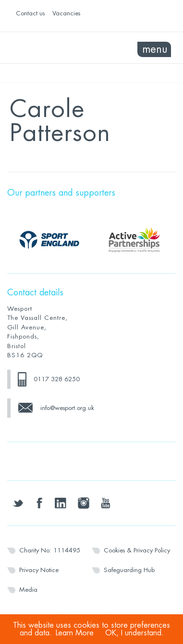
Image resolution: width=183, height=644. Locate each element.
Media (28, 590)
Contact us (30, 13)
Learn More (75, 633)
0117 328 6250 (57, 379)
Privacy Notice (39, 570)
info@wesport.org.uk (67, 408)
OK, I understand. (134, 633)
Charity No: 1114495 (50, 550)
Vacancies (66, 13)
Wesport (49, 48)
